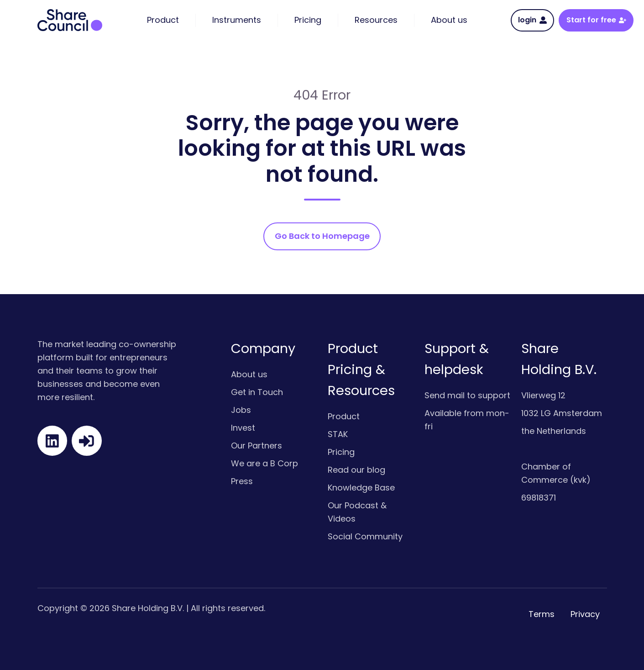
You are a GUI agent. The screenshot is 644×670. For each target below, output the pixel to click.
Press (242, 481)
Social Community (365, 536)
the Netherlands (554, 431)
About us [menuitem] (449, 20)
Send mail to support (467, 395)
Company (263, 348)
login (532, 20)
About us (249, 374)
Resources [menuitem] (376, 20)
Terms (542, 614)
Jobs (241, 410)
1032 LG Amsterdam (562, 413)
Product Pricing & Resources (361, 369)
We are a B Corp (264, 463)
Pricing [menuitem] (308, 20)
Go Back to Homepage (322, 236)
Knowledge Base (361, 488)
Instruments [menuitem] (237, 20)
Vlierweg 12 (543, 395)
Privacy (585, 614)
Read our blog (356, 470)
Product (344, 416)
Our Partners (257, 446)
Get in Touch (257, 392)
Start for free (596, 20)
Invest (243, 428)
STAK (338, 434)
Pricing (341, 452)
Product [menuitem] (163, 20)
